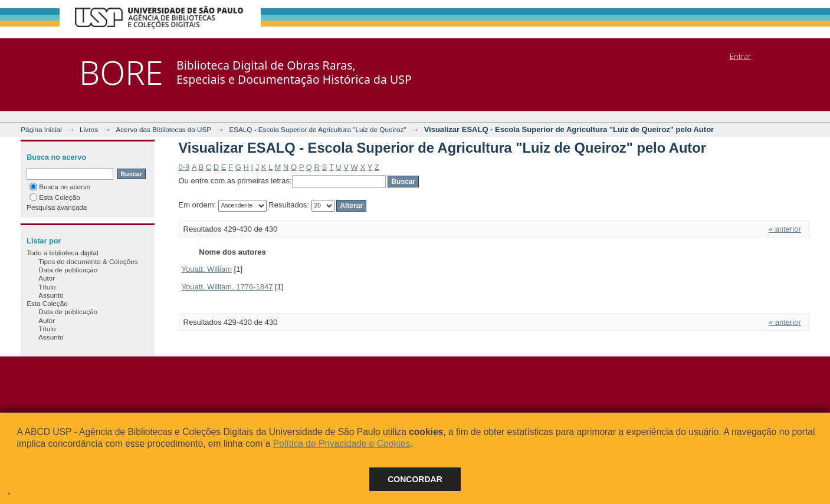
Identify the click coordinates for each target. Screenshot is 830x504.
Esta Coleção (55, 197)
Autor (47, 278)
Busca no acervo (60, 187)
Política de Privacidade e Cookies (342, 444)
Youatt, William (207, 269)
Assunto (51, 295)
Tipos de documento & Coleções (88, 261)
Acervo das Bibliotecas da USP (163, 129)
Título (47, 287)
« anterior (785, 229)
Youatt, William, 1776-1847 (227, 287)
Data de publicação (68, 270)
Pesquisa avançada (57, 207)
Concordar (415, 479)
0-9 (184, 167)
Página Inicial (41, 129)
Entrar (740, 56)
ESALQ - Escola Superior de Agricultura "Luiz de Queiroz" (317, 129)
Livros (89, 129)
